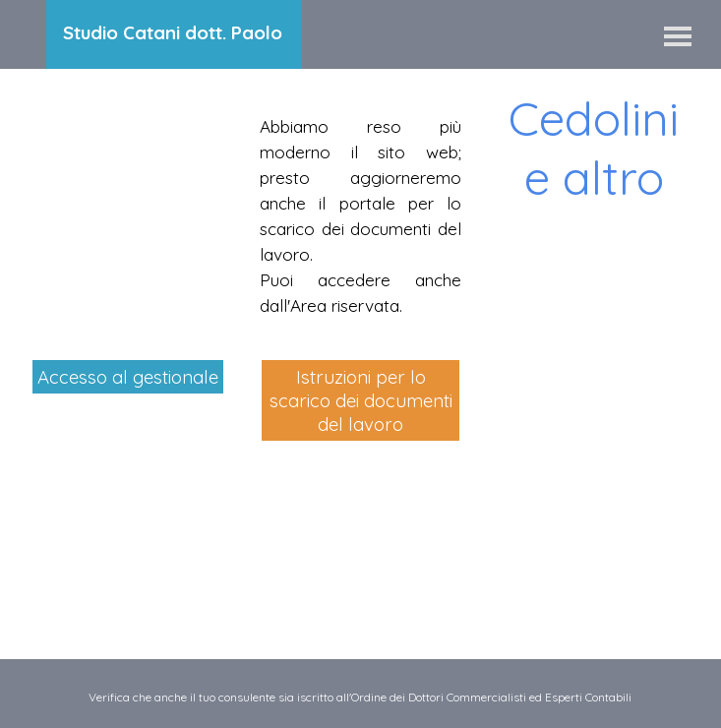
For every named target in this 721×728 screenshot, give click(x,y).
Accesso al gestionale (128, 377)
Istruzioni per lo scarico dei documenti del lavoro (361, 400)
